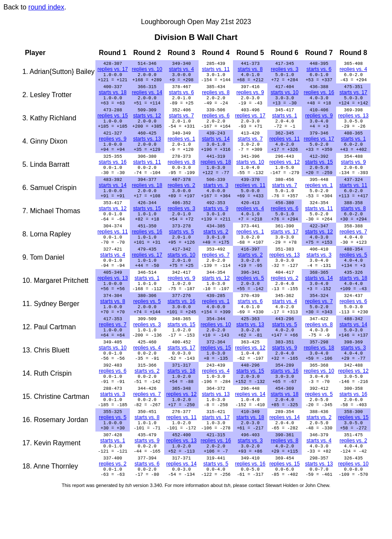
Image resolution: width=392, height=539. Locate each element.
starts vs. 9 (353, 173)
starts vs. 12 (147, 122)
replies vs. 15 (113, 122)
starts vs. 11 (216, 70)
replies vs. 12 (285, 173)
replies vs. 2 (181, 199)
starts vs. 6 (319, 70)
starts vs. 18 (113, 96)
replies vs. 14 (147, 96)
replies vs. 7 (353, 251)
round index (46, 7)
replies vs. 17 (113, 70)
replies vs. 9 (250, 96)
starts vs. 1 (285, 122)
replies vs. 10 (147, 70)
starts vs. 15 (319, 173)
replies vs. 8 (216, 96)
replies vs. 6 (216, 122)
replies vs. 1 (181, 147)
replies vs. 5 (353, 276)
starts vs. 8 (250, 70)
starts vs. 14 (216, 147)
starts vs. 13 (147, 147)
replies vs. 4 (353, 70)
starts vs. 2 (216, 251)
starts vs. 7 (181, 122)
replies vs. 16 (319, 96)
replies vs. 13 (354, 122)
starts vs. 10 (285, 96)
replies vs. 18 (216, 173)
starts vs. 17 (354, 96)
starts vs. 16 (113, 173)
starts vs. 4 (181, 70)
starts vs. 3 (216, 199)
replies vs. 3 (285, 70)
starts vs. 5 (181, 251)
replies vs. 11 (285, 147)
